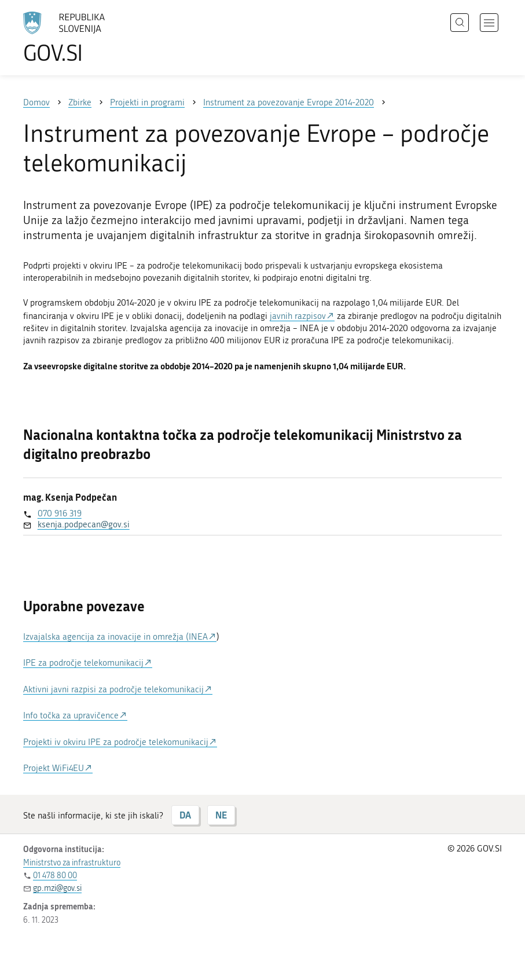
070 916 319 (60, 513)
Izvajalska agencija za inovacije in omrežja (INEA (115, 637)
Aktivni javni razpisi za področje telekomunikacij (113, 689)
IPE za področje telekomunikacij (83, 663)
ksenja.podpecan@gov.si (84, 524)
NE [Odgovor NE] (221, 815)
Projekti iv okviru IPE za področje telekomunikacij (116, 742)
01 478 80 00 (55, 876)
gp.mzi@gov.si (57, 888)
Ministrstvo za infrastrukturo (72, 863)
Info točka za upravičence (71, 715)
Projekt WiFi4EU (54, 768)
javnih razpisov (298, 316)
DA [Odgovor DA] (185, 815)
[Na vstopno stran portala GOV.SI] (81, 38)
